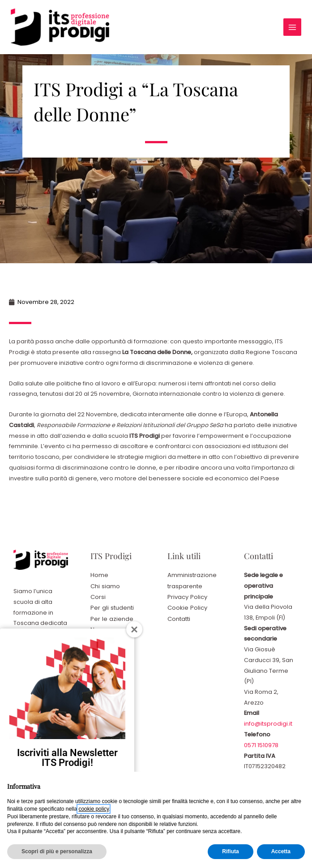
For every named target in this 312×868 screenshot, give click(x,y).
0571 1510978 (261, 745)
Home (99, 575)
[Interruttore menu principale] (292, 27)
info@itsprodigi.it (268, 724)
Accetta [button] (281, 851)
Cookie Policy (187, 607)
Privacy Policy (187, 596)
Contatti (179, 618)
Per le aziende (111, 618)
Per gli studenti (112, 607)
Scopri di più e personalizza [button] (57, 851)
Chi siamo (105, 586)
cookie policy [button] (94, 809)
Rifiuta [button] (230, 851)
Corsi (98, 596)
